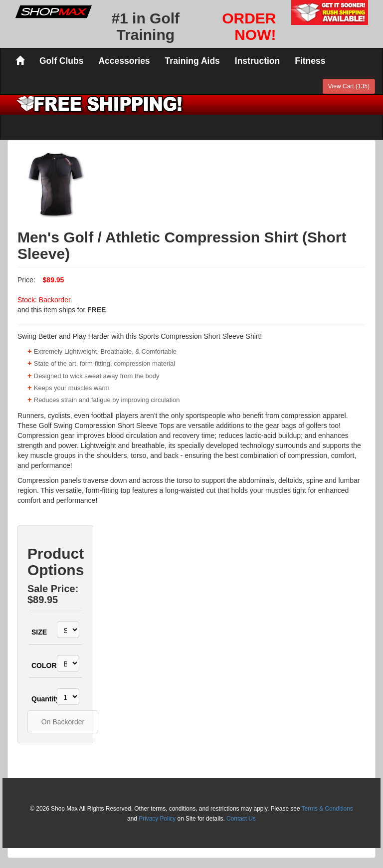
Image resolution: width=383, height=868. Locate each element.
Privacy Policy (157, 819)
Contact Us (241, 819)
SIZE (39, 632)
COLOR (39, 665)
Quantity (39, 699)
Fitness (310, 61)
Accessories (124, 61)
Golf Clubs (61, 61)
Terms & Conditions (327, 809)
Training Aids (192, 61)
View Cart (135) (349, 86)
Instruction (257, 61)
